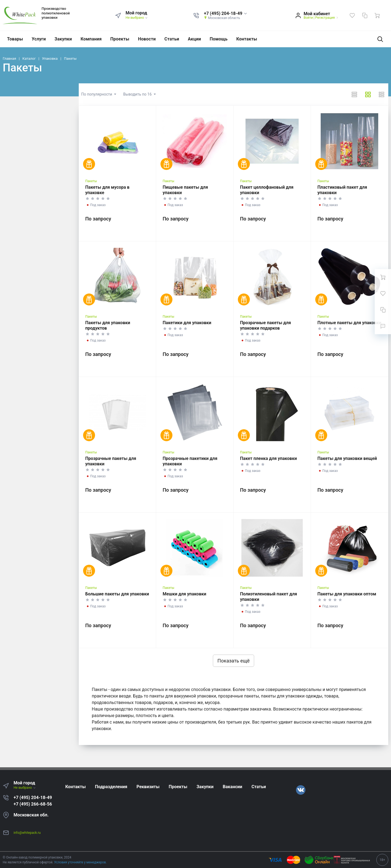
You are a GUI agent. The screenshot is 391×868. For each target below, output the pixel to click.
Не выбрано (137, 18)
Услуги (39, 39)
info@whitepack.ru (27, 833)
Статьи (172, 39)
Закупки (63, 39)
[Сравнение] (365, 15)
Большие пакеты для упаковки (117, 594)
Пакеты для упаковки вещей (347, 458)
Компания (91, 39)
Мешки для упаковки (184, 594)
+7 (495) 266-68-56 (33, 804)
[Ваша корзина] (377, 15)
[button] (226, 14)
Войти (308, 18)
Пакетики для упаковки (187, 323)
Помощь (219, 39)
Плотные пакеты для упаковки (349, 323)
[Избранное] (352, 15)
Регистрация (325, 18)
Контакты (247, 39)
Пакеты (91, 181)
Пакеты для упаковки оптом (347, 594)
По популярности (97, 94)
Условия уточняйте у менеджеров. (80, 862)
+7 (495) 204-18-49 (33, 798)
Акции (194, 39)
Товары (15, 39)
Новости (147, 39)
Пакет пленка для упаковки (268, 458)
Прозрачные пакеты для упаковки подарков (265, 325)
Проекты (120, 39)
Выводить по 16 (138, 94)
